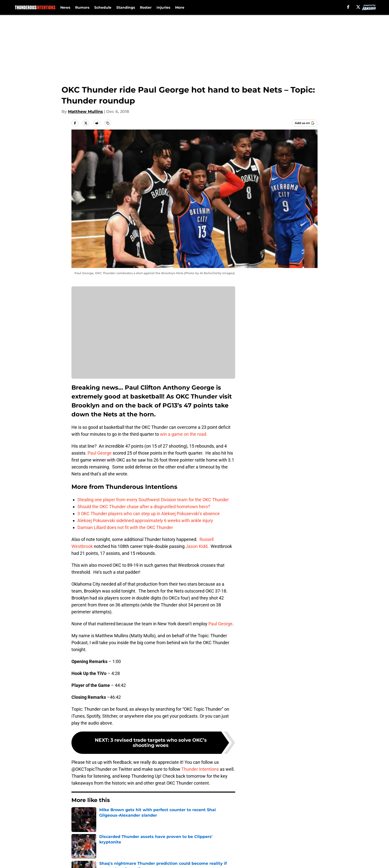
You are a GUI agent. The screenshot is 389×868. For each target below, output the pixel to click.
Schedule (103, 7)
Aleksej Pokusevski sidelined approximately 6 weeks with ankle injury (145, 520)
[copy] (108, 123)
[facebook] (348, 7)
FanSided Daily (300, 850)
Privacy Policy (151, 859)
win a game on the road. (184, 434)
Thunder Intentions (200, 769)
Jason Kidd (196, 546)
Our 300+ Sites (252, 850)
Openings (146, 850)
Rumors (82, 7)
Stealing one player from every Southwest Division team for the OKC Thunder (153, 500)
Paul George (100, 453)
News (65, 7)
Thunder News (101, 815)
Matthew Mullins (85, 112)
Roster (146, 7)
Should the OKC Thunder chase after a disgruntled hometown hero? (144, 507)
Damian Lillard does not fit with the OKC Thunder (125, 527)
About (77, 850)
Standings (126, 7)
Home (77, 815)
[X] (358, 7)
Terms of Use (197, 859)
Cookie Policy (250, 859)
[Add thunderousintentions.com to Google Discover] (305, 123)
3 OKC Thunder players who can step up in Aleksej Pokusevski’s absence (149, 514)
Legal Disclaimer (302, 859)
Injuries (163, 7)
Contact (192, 850)
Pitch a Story (83, 859)
